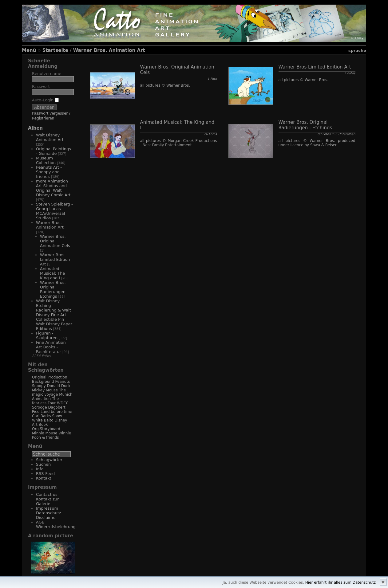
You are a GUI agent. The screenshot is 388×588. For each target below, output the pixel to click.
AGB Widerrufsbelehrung (56, 524)
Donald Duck (59, 386)
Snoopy (39, 386)
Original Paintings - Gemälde (53, 151)
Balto (49, 420)
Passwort (41, 86)
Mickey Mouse (45, 390)
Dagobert (57, 407)
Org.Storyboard (46, 429)
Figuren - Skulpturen (47, 335)
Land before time (56, 412)
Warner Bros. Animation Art (109, 50)
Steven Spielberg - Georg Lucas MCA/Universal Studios (54, 211)
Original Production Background (50, 379)
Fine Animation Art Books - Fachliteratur (51, 347)
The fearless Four (45, 401)
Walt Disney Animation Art (50, 137)
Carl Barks (42, 416)
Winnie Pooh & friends (51, 435)
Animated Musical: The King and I (52, 273)
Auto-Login (45, 100)
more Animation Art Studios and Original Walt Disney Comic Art (53, 188)
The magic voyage (49, 392)
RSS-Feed (45, 474)
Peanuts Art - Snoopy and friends (49, 172)
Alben (35, 128)
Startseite (55, 50)
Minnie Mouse (45, 433)
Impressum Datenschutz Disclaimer (49, 513)
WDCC (63, 403)
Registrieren (43, 118)
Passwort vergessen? (51, 113)
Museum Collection (46, 160)
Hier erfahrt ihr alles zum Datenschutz (340, 582)
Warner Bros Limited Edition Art (55, 259)
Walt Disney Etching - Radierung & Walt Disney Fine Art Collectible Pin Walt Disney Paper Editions (54, 315)
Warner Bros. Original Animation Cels (55, 241)
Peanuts (62, 382)
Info (40, 469)
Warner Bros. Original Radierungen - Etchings (54, 289)
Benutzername (47, 74)
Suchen (43, 464)
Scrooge (40, 407)
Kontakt (44, 478)
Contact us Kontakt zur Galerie (47, 499)
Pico (36, 412)
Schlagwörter (49, 460)
